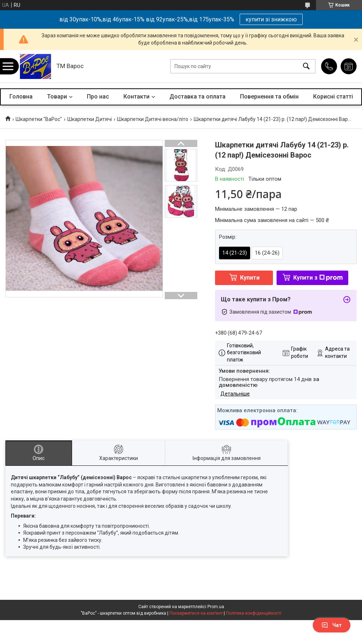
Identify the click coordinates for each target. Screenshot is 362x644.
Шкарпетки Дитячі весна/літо (153, 119)
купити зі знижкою (271, 19)
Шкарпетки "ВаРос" (39, 119)
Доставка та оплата (197, 97)
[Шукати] (306, 66)
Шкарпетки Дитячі (90, 119)
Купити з (318, 278)
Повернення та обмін (269, 97)
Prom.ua (216, 607)
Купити (250, 278)
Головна (21, 97)
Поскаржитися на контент (196, 613)
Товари (57, 97)
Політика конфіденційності (254, 613)
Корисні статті (333, 97)
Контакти (136, 97)
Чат (332, 625)
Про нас (98, 97)
